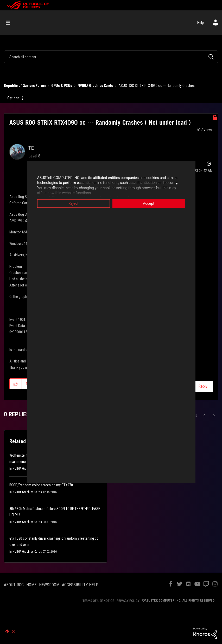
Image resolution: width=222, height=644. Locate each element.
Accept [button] (149, 203)
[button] (16, 384)
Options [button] (13, 98)
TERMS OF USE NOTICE (98, 601)
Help (201, 23)
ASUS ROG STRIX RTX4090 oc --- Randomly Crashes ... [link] (158, 86)
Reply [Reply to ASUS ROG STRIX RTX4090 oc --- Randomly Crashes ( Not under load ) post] (203, 386)
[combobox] (111, 57)
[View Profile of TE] (31, 148)
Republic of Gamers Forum (25, 86)
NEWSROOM (49, 585)
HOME (31, 585)
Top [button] (13, 631)
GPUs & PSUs (62, 86)
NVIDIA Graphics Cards (95, 86)
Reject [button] (74, 203)
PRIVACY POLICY (128, 601)
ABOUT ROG (14, 585)
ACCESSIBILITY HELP (80, 585)
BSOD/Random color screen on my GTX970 (41, 485)
